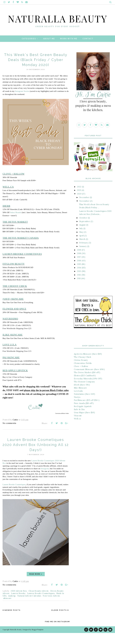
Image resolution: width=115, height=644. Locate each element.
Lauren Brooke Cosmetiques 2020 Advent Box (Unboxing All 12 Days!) (36, 456)
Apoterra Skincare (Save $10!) (88, 365)
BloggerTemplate (38, 641)
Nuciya (77, 408)
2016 (79, 271)
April (82, 247)
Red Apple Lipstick (83, 417)
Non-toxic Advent (51, 607)
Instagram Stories (22, 102)
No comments (9, 434)
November (84, 212)
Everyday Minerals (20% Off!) (88, 389)
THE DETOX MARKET (15, 233)
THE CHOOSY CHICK (15, 297)
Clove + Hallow (81, 377)
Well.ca (77, 430)
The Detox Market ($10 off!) (87, 383)
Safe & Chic (79, 420)
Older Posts (59, 621)
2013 (79, 282)
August (82, 236)
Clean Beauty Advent (39, 602)
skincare (7, 609)
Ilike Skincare (80, 399)
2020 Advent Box (19, 602)
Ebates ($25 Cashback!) (85, 386)
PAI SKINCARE (11, 369)
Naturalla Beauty (58, 23)
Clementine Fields (83, 374)
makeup (12, 607)
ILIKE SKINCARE (13, 346)
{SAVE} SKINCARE (13, 310)
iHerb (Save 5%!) (82, 396)
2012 (79, 286)
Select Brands (16, 223)
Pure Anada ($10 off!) (84, 414)
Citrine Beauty (81, 371)
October (83, 229)
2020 (79, 205)
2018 (79, 264)
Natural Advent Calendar (29, 607)
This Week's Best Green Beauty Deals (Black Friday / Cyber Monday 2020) (36, 71)
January (83, 257)
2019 (79, 261)
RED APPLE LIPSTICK (15, 382)
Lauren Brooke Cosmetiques (14, 495)
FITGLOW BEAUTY (14, 275)
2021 (79, 201)
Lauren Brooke (18, 604)
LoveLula (78, 402)
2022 (79, 198)
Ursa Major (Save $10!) (84, 423)
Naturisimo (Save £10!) (84, 405)
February (84, 254)
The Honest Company (84, 393)
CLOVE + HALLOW (13, 185)
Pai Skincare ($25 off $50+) (87, 411)
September (85, 232)
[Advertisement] (93, 454)
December (84, 208)
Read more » (36, 585)
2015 (79, 275)
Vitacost (78, 426)
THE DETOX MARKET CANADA (21, 249)
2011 (79, 289)
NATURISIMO (10, 330)
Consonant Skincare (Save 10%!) (89, 380)
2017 (79, 268)
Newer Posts (13, 621)
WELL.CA (8, 198)
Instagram (45, 479)
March (82, 250)
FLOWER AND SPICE (14, 320)
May (81, 243)
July (81, 239)
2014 (79, 279)
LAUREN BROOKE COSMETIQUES (22, 265)
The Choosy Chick (82, 368)
